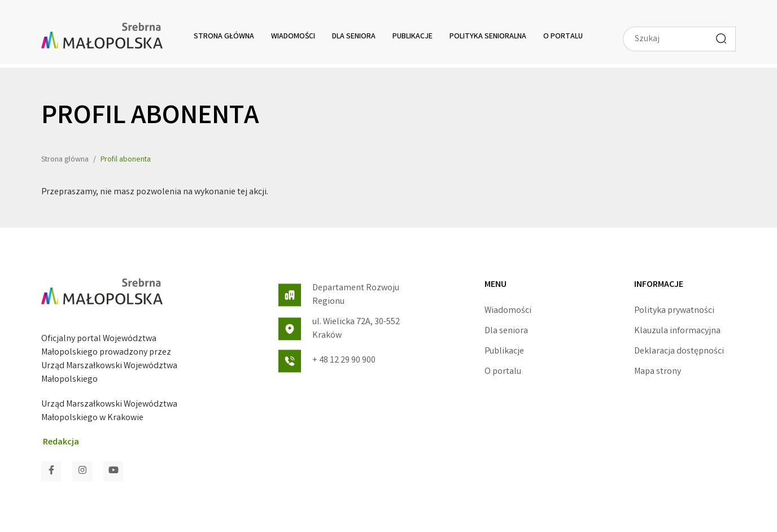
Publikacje (412, 37)
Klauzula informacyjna (677, 331)
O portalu (563, 37)
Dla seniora (354, 37)
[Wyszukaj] (721, 38)
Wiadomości (293, 37)
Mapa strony (658, 372)
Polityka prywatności (674, 311)
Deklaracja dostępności (679, 352)
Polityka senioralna (488, 37)
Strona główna (224, 37)
